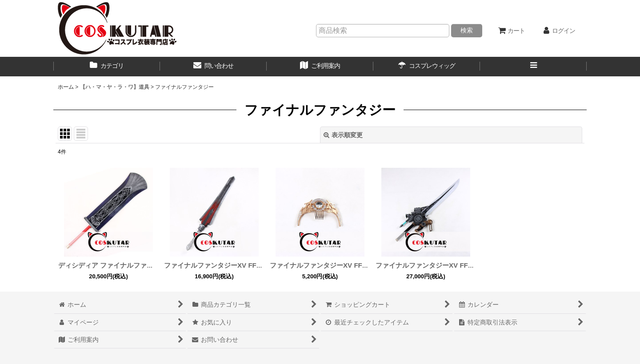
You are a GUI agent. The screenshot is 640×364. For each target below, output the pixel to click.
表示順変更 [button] (343, 135)
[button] (533, 67)
